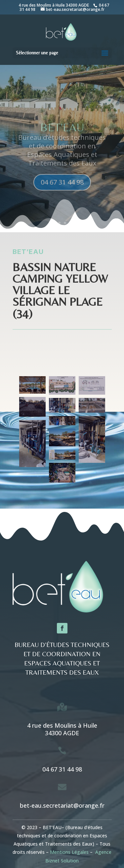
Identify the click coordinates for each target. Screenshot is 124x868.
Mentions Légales (69, 852)
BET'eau (62, 132)
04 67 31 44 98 (62, 187)
